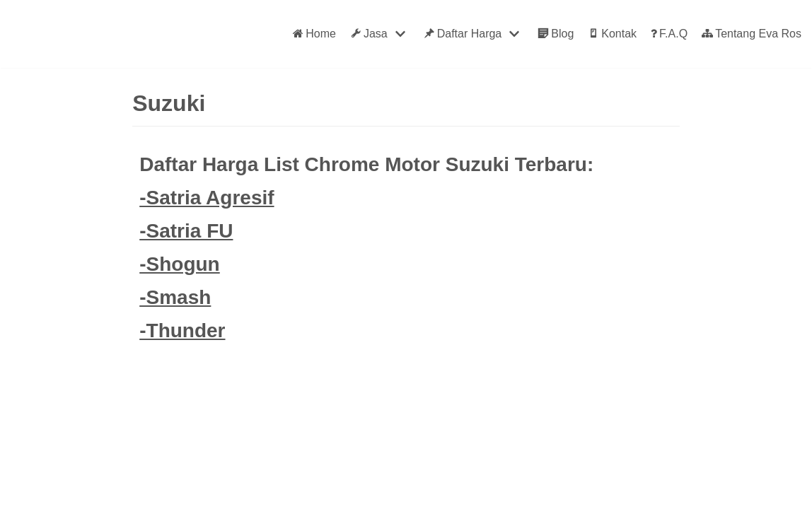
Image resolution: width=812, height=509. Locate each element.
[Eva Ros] (45, 34)
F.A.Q (669, 34)
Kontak (612, 34)
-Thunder (182, 330)
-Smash (175, 297)
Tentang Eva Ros (752, 34)
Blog (556, 34)
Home (314, 34)
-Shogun (180, 264)
